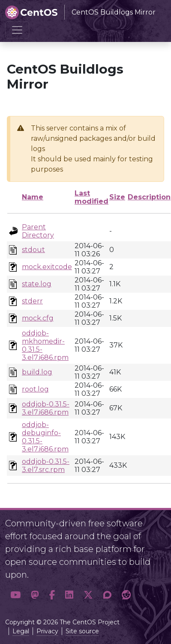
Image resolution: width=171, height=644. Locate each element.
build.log (37, 372)
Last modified (91, 197)
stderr (32, 301)
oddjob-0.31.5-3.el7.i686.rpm (46, 408)
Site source (82, 631)
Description (149, 197)
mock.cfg (38, 318)
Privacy (47, 631)
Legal (21, 631)
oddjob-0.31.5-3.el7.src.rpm (46, 466)
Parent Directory (38, 231)
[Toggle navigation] (17, 30)
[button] (15, 595)
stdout (33, 250)
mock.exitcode (47, 267)
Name (33, 197)
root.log (35, 389)
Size (117, 197)
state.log (37, 284)
